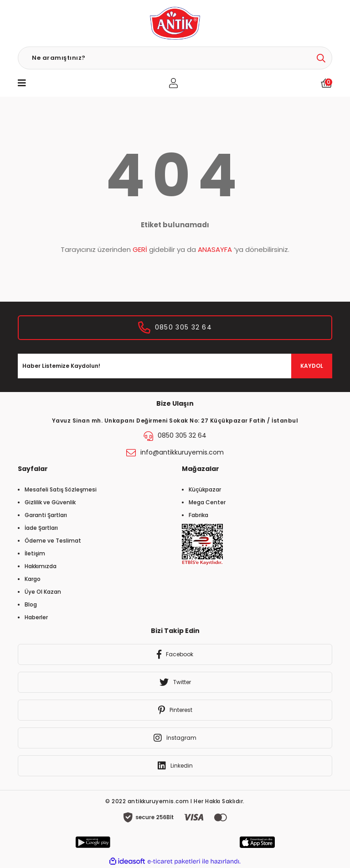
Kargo (33, 579)
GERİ (140, 249)
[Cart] (327, 83)
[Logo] (175, 23)
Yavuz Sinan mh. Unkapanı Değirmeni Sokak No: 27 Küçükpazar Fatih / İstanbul (175, 421)
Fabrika (198, 515)
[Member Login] (173, 83)
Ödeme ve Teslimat (53, 541)
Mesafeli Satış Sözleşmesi (61, 489)
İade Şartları (41, 528)
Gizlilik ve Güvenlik (50, 502)
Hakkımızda (41, 566)
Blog (31, 604)
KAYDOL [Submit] (312, 366)
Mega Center (207, 502)
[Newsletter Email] (175, 366)
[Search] (175, 58)
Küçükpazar (205, 489)
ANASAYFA (215, 249)
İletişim (35, 553)
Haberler (36, 617)
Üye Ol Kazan (43, 592)
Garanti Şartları (46, 515)
